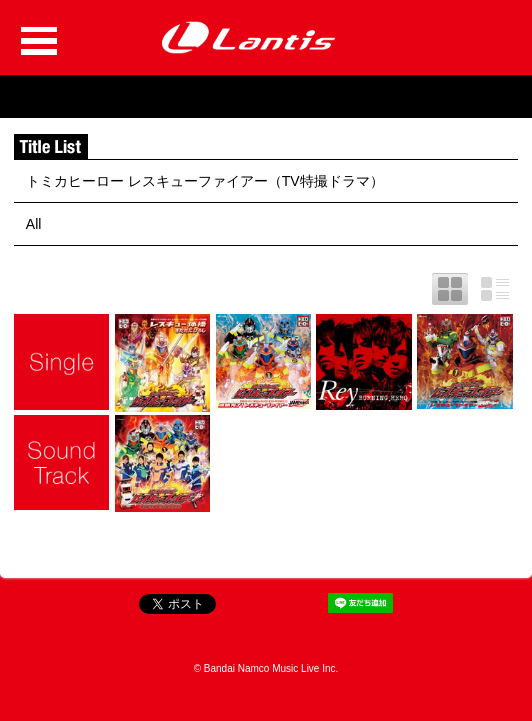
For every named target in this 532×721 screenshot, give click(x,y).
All (34, 224)
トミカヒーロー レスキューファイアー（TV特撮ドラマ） (205, 181)
